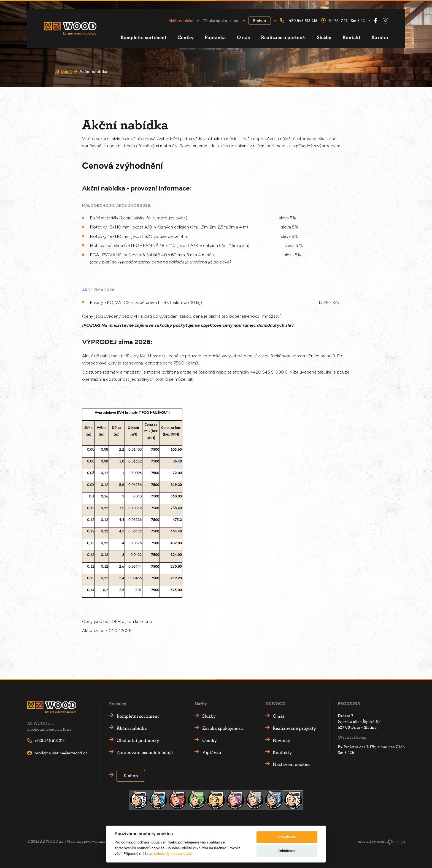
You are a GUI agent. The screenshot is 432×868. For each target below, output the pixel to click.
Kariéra (380, 38)
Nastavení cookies (292, 764)
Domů (66, 71)
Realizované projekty (295, 728)
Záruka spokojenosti (221, 21)
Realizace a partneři (283, 38)
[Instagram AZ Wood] (385, 21)
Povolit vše (287, 837)
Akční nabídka (181, 21)
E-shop (260, 21)
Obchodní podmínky (138, 740)
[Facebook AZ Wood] (376, 21)
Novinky (282, 740)
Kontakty (283, 752)
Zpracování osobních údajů (145, 752)
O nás (243, 38)
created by (381, 842)
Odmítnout (287, 851)
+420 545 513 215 (299, 21)
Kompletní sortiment (143, 38)
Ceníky (186, 38)
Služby (324, 38)
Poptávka (215, 38)
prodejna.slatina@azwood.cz (57, 753)
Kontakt (351, 38)
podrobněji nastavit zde (172, 853)
